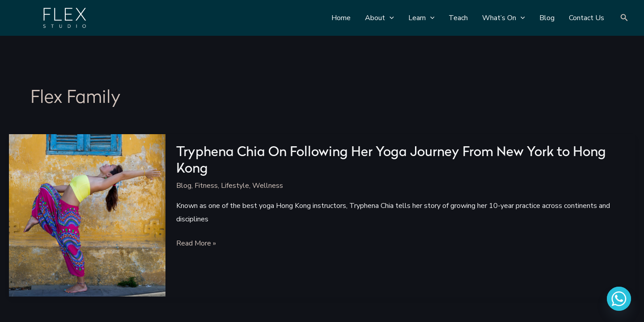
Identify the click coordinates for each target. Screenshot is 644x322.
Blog (184, 186)
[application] (390, 18)
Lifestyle (235, 186)
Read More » (196, 244)
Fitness (206, 186)
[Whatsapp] (619, 299)
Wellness (268, 186)
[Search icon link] (624, 18)
